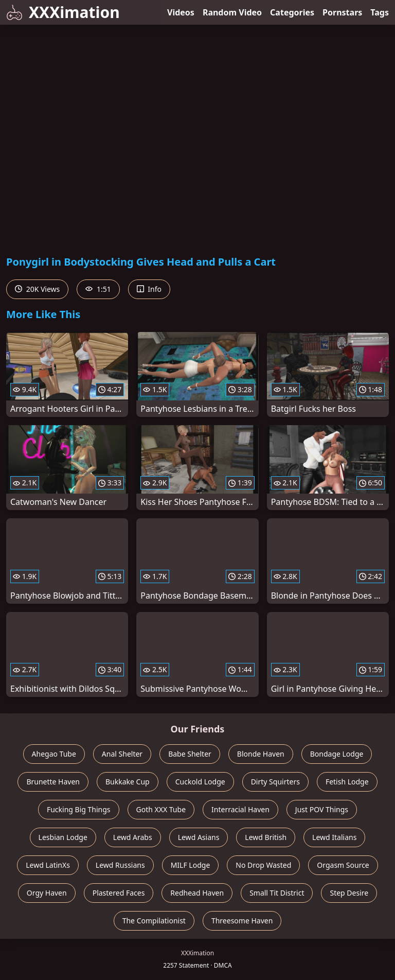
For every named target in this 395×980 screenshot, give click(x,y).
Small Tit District (277, 893)
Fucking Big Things (79, 809)
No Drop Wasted (263, 865)
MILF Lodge (191, 865)
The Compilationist (154, 921)
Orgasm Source (343, 865)
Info (149, 289)
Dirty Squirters (275, 782)
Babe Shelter (190, 754)
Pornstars (342, 12)
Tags (380, 12)
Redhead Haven (197, 893)
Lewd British (266, 837)
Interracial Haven (240, 809)
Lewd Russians (120, 865)
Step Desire (349, 893)
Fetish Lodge (347, 782)
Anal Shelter (122, 754)
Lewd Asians (199, 837)
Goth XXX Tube (161, 809)
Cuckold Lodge (200, 782)
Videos (181, 12)
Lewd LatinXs (48, 865)
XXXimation (63, 12)
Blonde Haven (261, 754)
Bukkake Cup (128, 782)
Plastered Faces (119, 893)
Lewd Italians (334, 837)
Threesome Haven (242, 921)
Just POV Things (322, 809)
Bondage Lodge (337, 754)
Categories (292, 12)
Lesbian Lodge (63, 837)
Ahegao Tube (54, 754)
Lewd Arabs (133, 837)
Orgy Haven (47, 893)
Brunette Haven (53, 782)
